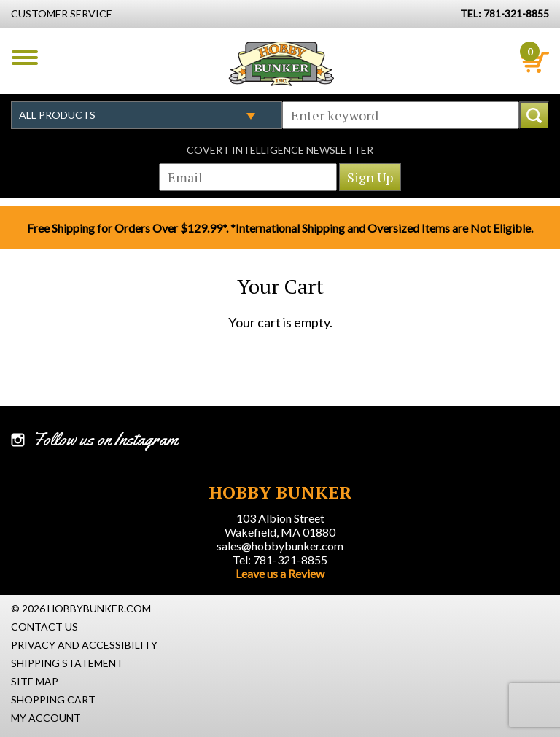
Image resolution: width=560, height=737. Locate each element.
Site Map (35, 681)
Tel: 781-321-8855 (280, 559)
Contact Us (44, 627)
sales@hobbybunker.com (280, 546)
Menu (25, 58)
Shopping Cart (53, 699)
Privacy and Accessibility (84, 645)
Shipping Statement (67, 663)
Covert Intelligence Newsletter (280, 150)
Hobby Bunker (281, 63)
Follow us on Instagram (105, 440)
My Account (46, 718)
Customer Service (62, 13)
